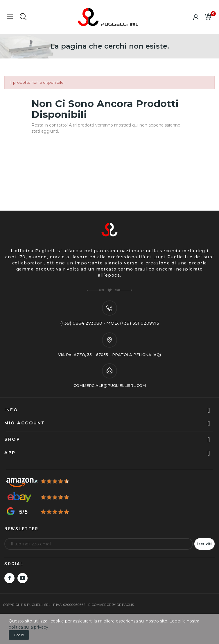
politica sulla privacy (28, 627)
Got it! (19, 635)
